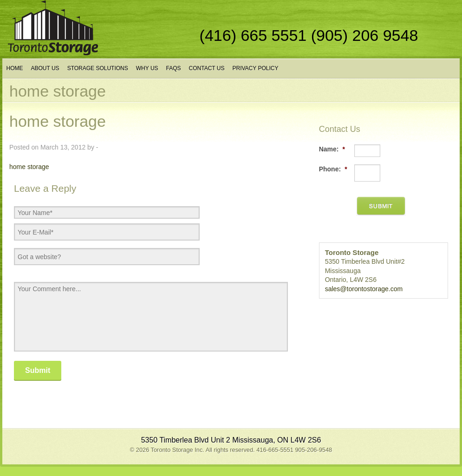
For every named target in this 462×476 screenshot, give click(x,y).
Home (15, 68)
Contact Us (207, 68)
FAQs (174, 68)
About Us (45, 68)
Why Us (147, 68)
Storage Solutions (98, 68)
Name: (332, 149)
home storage (29, 167)
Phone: (333, 169)
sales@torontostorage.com (364, 289)
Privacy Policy (255, 68)
